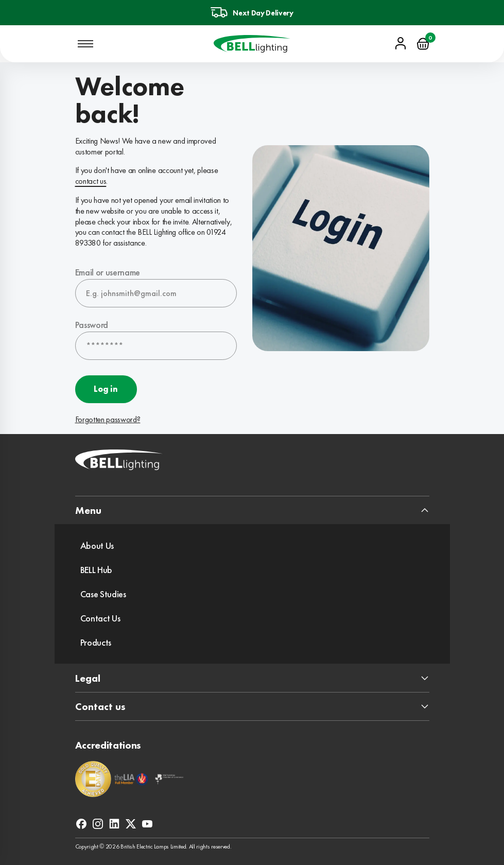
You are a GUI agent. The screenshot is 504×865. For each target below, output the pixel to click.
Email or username (108, 272)
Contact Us (100, 618)
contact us (91, 181)
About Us (97, 546)
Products (96, 642)
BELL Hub (96, 570)
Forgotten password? (108, 420)
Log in (106, 389)
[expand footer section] (252, 510)
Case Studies (103, 594)
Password (92, 325)
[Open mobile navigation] (85, 44)
